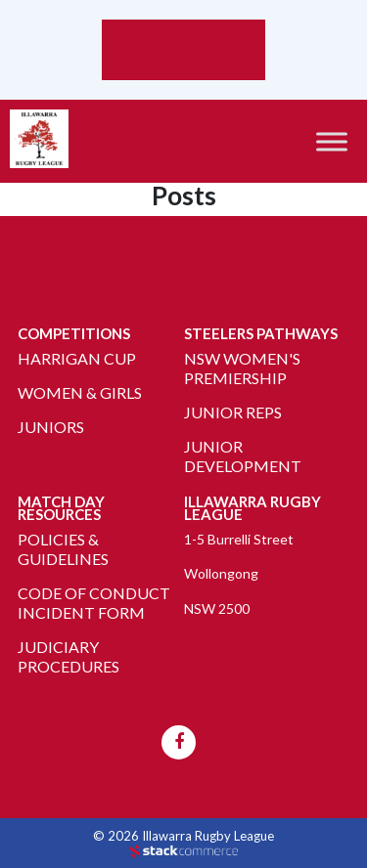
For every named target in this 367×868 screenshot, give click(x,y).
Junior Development (243, 456)
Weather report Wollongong (183, 70)
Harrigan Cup (77, 358)
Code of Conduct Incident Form (94, 603)
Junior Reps (233, 412)
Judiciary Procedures (69, 656)
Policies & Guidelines (63, 549)
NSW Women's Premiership (242, 368)
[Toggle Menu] (332, 141)
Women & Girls (80, 392)
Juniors (51, 427)
